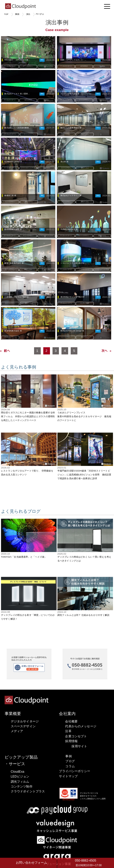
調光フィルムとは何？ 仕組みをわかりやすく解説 (84, 615)
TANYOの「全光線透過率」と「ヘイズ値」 (24, 557)
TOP (6, 14)
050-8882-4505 (86, 863)
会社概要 (71, 721)
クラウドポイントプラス (46, 66)
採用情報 (71, 741)
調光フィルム (85, 134)
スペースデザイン (28, 66)
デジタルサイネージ (10, 66)
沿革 (68, 731)
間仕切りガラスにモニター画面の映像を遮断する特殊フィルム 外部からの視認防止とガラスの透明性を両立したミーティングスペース (28, 416)
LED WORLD (84, 66)
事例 (17, 14)
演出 (28, 14)
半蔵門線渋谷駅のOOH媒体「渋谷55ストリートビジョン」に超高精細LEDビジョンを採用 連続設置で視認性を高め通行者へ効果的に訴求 (84, 475)
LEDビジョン (20, 777)
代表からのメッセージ (81, 726)
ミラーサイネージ (84, 269)
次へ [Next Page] (105, 351)
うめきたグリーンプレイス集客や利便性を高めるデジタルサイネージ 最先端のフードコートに (84, 416)
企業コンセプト (76, 736)
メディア (17, 731)
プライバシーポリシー (74, 771)
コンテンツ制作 (46, 269)
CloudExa (102, 66)
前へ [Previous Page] (7, 351)
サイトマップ (68, 776)
